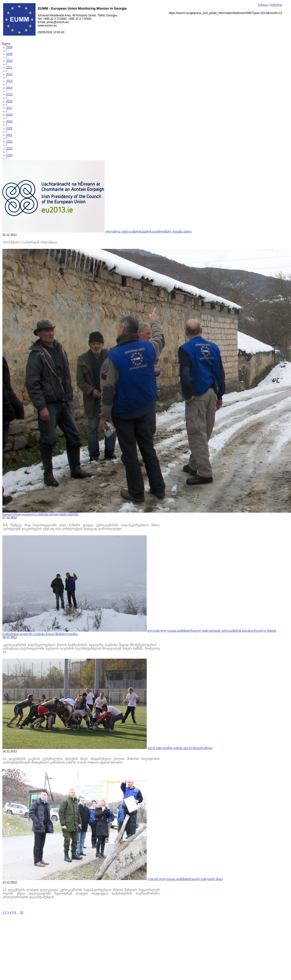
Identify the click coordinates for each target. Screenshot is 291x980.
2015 (9, 94)
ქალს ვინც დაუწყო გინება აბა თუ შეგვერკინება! (180, 748)
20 (22, 913)
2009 (9, 54)
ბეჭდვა (263, 5)
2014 (9, 88)
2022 (9, 142)
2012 (9, 74)
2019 (9, 121)
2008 (9, 47)
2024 (9, 155)
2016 (9, 101)
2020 (9, 128)
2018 (9, 115)
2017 (9, 108)
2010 (9, 61)
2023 (9, 148)
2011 (9, 67)
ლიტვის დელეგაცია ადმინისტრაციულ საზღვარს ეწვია (185, 879)
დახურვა (276, 5)
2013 (9, 81)
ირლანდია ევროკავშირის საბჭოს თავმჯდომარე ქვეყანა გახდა (149, 232)
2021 (9, 135)
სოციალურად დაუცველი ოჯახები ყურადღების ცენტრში (40, 514)
